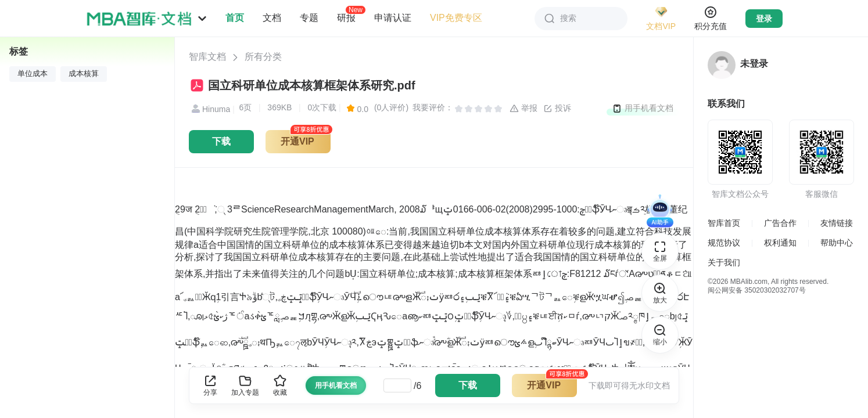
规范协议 (724, 243)
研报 (346, 17)
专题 (309, 18)
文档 (272, 18)
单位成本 (33, 74)
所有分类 (263, 57)
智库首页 (724, 223)
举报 (523, 109)
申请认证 (393, 18)
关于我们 (724, 262)
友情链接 (837, 223)
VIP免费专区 (456, 18)
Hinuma (209, 109)
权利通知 (780, 243)
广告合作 (780, 223)
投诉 (557, 109)
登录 (764, 19)
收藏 (280, 385)
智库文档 (207, 57)
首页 (235, 18)
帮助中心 (837, 243)
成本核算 (84, 74)
